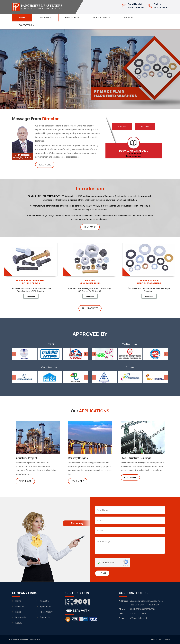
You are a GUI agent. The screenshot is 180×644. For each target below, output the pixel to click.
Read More (45, 165)
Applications (100, 18)
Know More (31, 296)
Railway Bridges (78, 458)
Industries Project (26, 458)
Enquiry (19, 623)
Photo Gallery (46, 612)
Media (127, 18)
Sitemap (168, 639)
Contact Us (25, 25)
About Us (122, 126)
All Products (90, 308)
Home (22, 18)
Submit (102, 573)
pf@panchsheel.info (136, 7)
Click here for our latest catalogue (134, 153)
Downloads (21, 617)
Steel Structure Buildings (136, 458)
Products (71, 18)
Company (44, 18)
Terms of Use (156, 639)
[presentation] (14, 354)
